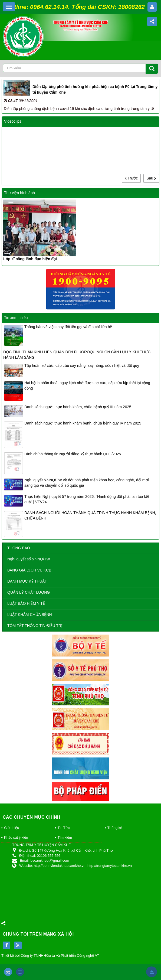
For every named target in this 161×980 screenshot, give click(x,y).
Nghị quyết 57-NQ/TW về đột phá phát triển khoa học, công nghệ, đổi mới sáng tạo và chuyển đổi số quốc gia (87, 483)
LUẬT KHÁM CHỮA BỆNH (30, 615)
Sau (151, 178)
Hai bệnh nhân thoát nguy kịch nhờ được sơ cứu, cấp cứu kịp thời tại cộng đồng (87, 386)
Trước (131, 178)
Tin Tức (64, 828)
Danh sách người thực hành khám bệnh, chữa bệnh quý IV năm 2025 (83, 423)
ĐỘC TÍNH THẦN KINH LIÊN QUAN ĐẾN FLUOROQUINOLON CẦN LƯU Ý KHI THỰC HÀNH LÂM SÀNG (77, 355)
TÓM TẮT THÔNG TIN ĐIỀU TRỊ (35, 626)
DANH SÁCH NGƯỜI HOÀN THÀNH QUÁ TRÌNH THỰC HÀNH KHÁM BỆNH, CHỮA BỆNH (90, 515)
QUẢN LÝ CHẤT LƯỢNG (29, 592)
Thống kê (115, 828)
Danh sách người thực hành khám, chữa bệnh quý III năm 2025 (78, 407)
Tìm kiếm (65, 837)
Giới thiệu (11, 828)
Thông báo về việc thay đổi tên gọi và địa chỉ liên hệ (68, 327)
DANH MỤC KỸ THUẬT (27, 581)
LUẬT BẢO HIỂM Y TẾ (26, 603)
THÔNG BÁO (19, 548)
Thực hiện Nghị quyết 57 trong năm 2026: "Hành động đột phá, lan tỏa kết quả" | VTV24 (87, 499)
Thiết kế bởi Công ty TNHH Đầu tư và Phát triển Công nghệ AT (50, 955)
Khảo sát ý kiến (16, 837)
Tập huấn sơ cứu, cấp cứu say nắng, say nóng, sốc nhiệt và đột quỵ (82, 365)
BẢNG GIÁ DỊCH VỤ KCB (29, 570)
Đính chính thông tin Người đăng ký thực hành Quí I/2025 (73, 454)
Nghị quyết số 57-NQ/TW (29, 559)
